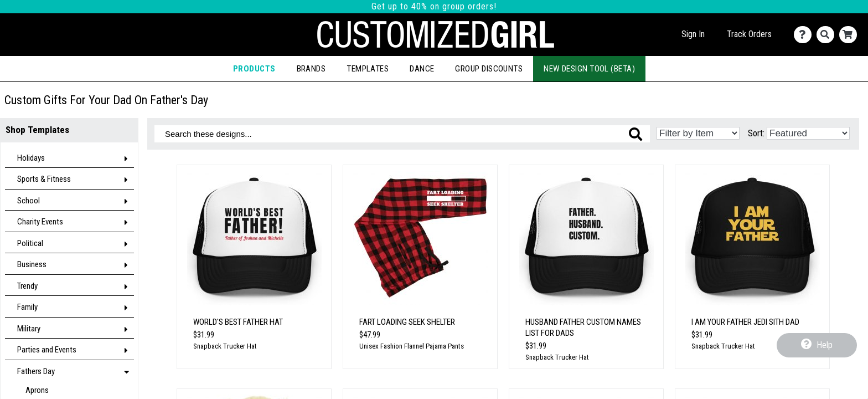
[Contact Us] (805, 35)
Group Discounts (489, 69)
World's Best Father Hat (238, 322)
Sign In (693, 34)
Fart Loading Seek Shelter (407, 322)
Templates (368, 69)
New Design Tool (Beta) (589, 69)
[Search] (828, 35)
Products (254, 69)
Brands (311, 69)
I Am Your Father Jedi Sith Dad (745, 322)
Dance (422, 69)
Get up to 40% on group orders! (434, 6)
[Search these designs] (402, 134)
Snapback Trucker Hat (225, 346)
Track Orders (749, 34)
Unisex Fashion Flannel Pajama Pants (412, 346)
